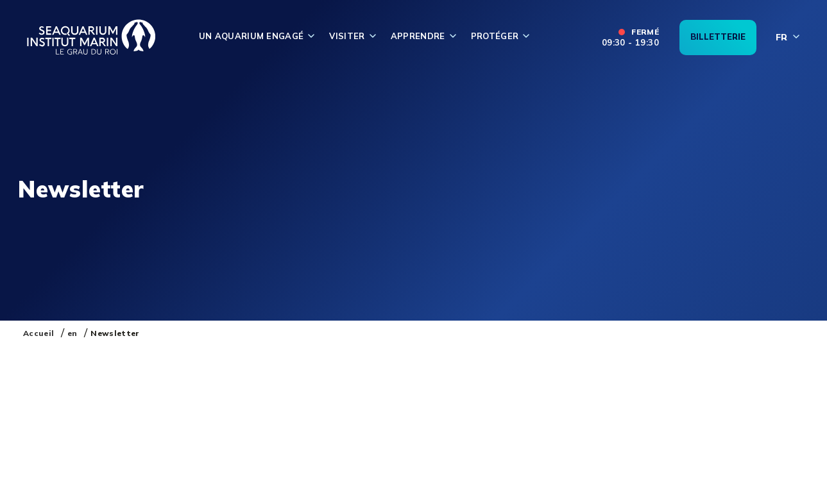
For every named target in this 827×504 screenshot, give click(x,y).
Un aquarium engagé (252, 36)
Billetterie (718, 37)
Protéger (495, 36)
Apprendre (418, 36)
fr (781, 37)
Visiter (347, 36)
